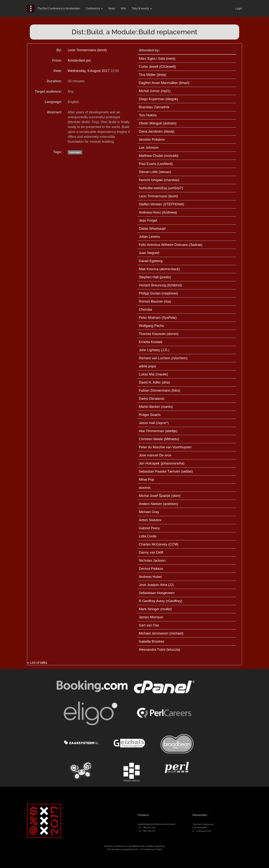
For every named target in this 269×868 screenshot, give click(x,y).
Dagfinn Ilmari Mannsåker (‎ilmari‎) (164, 83)
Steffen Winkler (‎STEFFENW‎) (161, 204)
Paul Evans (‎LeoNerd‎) (156, 164)
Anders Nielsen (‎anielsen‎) (158, 504)
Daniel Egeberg (151, 261)
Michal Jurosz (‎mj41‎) (155, 91)
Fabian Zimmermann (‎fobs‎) (159, 391)
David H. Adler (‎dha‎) (154, 382)
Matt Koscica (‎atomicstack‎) (159, 269)
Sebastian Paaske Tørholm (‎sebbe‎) (166, 471)
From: (57, 60)
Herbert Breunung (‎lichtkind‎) (160, 285)
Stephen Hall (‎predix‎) (155, 277)
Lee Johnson (149, 148)
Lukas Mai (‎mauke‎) (153, 374)
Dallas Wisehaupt (152, 229)
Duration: (54, 81)
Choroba (145, 310)
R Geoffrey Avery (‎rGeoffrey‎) (161, 601)
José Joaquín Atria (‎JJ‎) (156, 585)
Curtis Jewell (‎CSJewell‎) (157, 67)
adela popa (147, 366)
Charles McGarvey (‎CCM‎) (159, 544)
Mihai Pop (146, 480)
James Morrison (151, 617)
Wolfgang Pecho (151, 326)
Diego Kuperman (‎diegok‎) (158, 99)
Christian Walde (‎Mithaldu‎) (159, 439)
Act (137, 849)
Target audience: (48, 92)
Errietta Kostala (151, 342)
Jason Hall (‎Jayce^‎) (154, 423)
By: (59, 50)
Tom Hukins (148, 115)
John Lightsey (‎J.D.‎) (154, 350)
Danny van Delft (151, 552)
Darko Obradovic (152, 399)
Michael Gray (149, 512)
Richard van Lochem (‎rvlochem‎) (163, 358)
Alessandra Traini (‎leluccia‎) (159, 650)
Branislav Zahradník (154, 107)
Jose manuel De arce (155, 455)
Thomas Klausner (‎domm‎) (159, 334)
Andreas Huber (150, 577)
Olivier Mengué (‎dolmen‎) (158, 123)
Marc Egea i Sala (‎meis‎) (157, 59)
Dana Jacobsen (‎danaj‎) (157, 131)
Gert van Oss (149, 625)
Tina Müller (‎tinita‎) (153, 75)
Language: (53, 102)
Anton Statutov (150, 520)
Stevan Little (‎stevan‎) (155, 172)
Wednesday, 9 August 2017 (89, 71)
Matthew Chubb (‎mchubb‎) (159, 156)
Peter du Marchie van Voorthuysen (165, 447)
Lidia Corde (148, 536)
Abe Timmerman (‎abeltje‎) (158, 431)
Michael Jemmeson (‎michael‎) (161, 633)
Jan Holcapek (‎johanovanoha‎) (162, 463)
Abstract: (55, 112)
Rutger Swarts (150, 415)
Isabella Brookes (151, 641)
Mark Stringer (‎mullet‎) (155, 609)
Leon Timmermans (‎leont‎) (87, 50)
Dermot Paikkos (151, 569)
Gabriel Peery (149, 528)
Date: (58, 71)
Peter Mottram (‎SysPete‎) (158, 318)
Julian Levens (149, 237)
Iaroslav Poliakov (152, 140)
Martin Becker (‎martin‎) (156, 407)
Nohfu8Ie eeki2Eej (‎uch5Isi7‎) (161, 188)
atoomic (145, 488)
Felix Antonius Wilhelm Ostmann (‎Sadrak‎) (171, 245)
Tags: (58, 152)
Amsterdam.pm (79, 60)
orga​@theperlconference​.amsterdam (156, 824)
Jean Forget (148, 220)
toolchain (75, 152)
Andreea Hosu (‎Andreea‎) (158, 212)
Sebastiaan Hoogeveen (157, 593)
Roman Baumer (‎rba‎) (155, 301)
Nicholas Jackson (152, 561)
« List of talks (37, 663)
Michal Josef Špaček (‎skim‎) (160, 496)
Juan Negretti (149, 253)
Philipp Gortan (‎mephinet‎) (158, 293)
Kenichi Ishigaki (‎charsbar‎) (159, 180)
